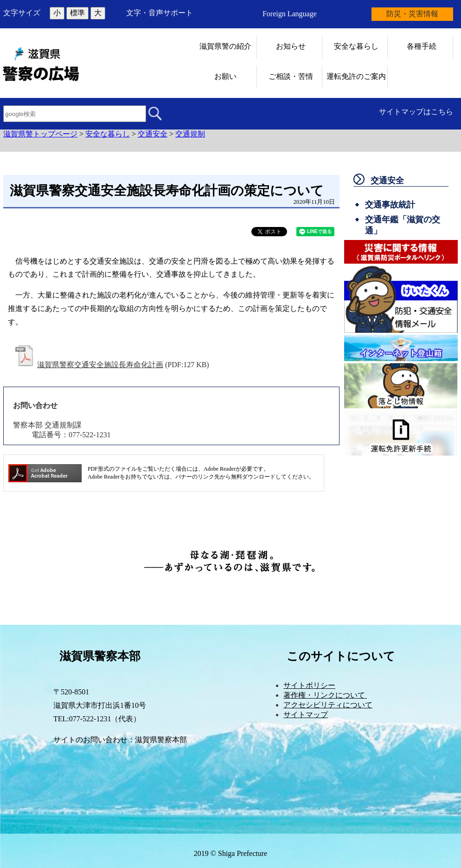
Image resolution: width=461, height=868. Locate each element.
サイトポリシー (309, 685)
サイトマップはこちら (416, 112)
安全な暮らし (108, 134)
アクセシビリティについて (328, 705)
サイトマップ (306, 715)
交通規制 (190, 134)
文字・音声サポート (160, 13)
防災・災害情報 (412, 14)
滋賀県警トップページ (40, 134)
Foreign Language (290, 14)
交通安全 (153, 134)
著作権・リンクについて (325, 695)
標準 (77, 13)
